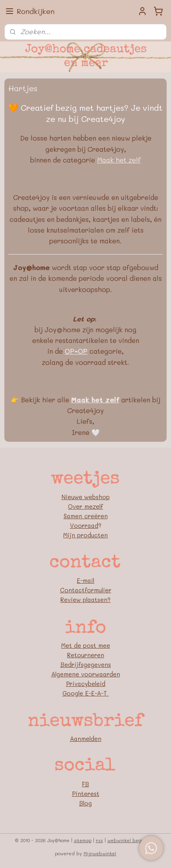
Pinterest (86, 794)
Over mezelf (85, 506)
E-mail (85, 580)
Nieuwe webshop (86, 497)
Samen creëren (86, 516)
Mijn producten (85, 535)
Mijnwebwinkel (100, 853)
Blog (85, 803)
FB (85, 784)
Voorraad (84, 525)
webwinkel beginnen (130, 840)
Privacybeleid (86, 684)
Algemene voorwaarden (86, 674)
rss (99, 840)
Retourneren (86, 655)
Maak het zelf (119, 160)
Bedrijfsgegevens (86, 664)
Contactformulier (86, 590)
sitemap (83, 840)
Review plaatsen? (85, 600)
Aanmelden (86, 739)
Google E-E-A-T (86, 693)
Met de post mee (86, 645)
